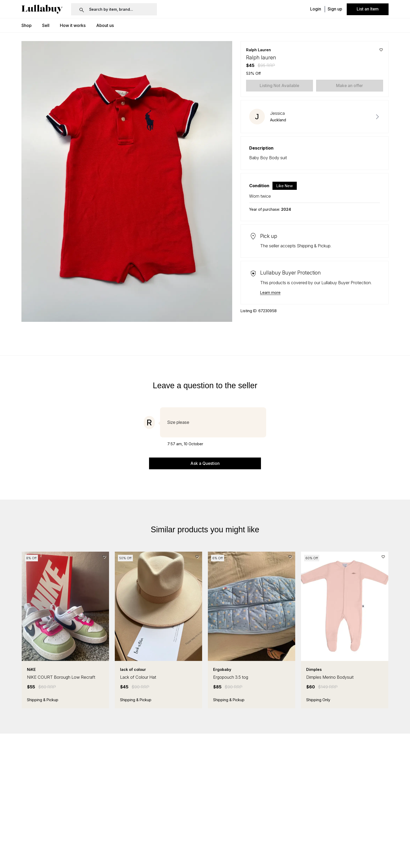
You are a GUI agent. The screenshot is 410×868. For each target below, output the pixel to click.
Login (316, 9)
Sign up (335, 9)
